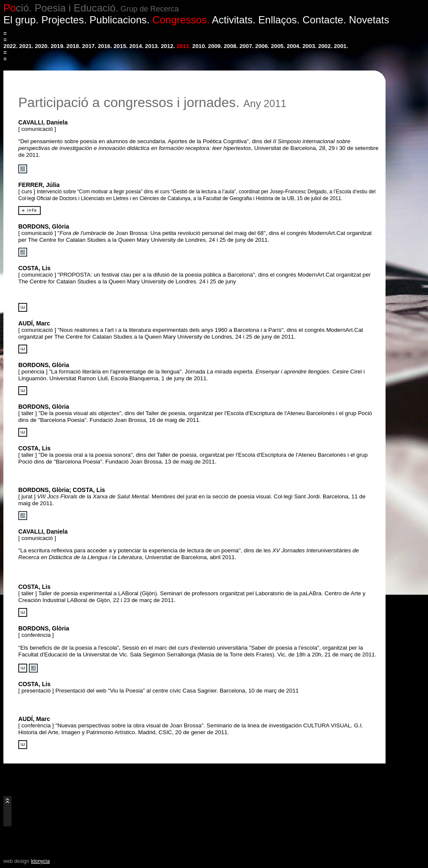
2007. (246, 46)
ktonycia (40, 861)
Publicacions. (120, 20)
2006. (262, 46)
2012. (168, 46)
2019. (58, 46)
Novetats (369, 20)
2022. (10, 46)
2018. (73, 46)
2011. (184, 46)
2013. (152, 46)
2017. (89, 46)
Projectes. (64, 20)
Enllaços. (279, 20)
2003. (309, 46)
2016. (105, 46)
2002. (325, 46)
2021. (26, 46)
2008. (231, 46)
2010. (199, 46)
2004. (294, 46)
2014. (137, 46)
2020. (42, 46)
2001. (341, 46)
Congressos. (181, 20)
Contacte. (324, 20)
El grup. (21, 20)
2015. (120, 46)
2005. (278, 46)
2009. (215, 46)
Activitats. (234, 20)
